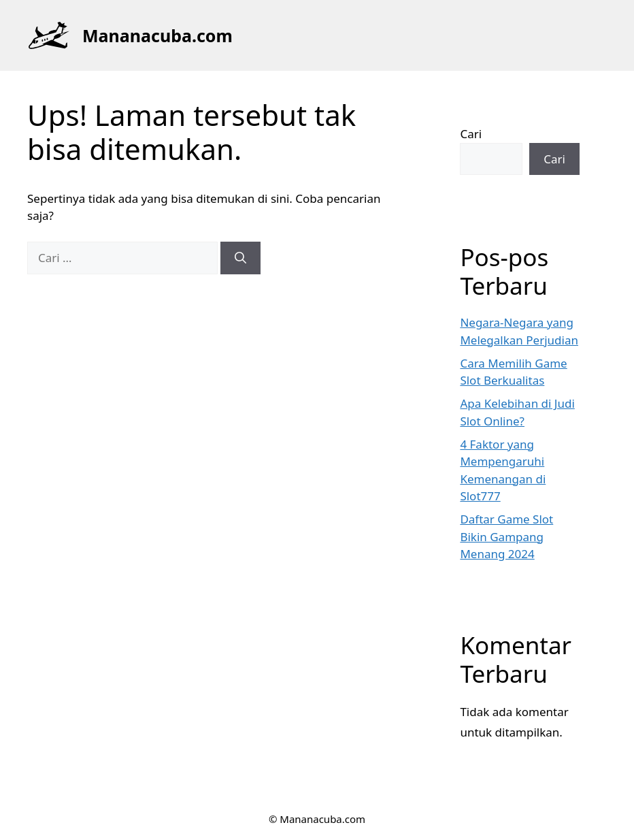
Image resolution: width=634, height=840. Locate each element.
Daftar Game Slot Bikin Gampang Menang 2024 (506, 536)
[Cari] (240, 258)
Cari (471, 134)
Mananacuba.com (157, 35)
